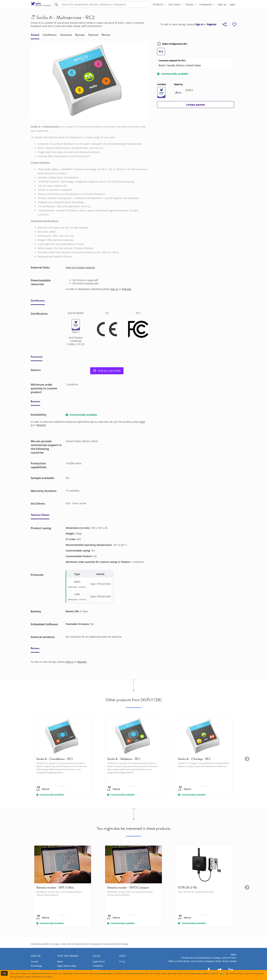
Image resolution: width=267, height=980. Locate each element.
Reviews (106, 35)
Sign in (199, 24)
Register (212, 24)
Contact (35, 962)
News (60, 962)
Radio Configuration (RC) (172, 44)
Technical (93, 35)
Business (80, 35)
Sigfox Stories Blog (67, 966)
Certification (50, 35)
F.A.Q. (122, 962)
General (35, 35)
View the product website (80, 267)
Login (232, 4)
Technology (36, 966)
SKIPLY (189, 90)
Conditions (98, 966)
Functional (66, 35)
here (222, 973)
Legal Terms (99, 962)
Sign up (222, 4)
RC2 (161, 51)
